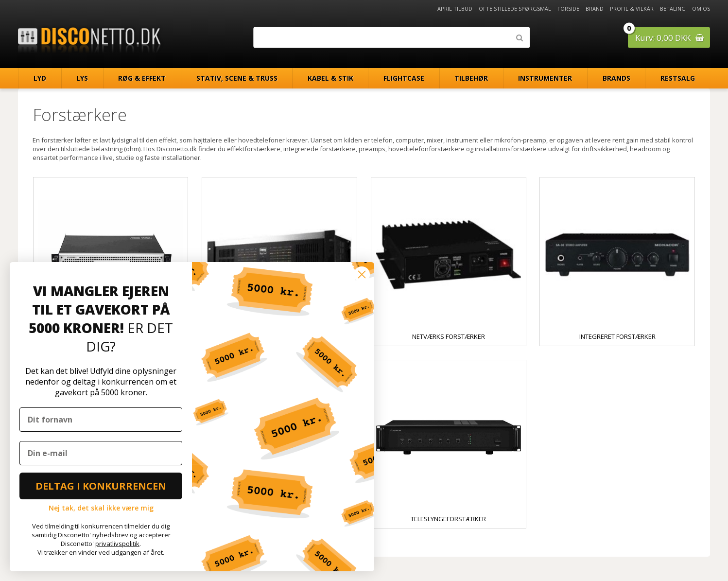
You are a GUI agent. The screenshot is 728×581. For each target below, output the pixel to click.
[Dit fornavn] (101, 420)
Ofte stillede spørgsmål (515, 9)
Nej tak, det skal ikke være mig (101, 508)
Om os (701, 9)
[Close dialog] (362, 274)
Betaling (673, 9)
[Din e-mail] (101, 453)
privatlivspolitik (117, 544)
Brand (595, 9)
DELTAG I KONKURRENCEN (101, 486)
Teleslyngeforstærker (448, 519)
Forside (568, 9)
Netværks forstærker (449, 336)
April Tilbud (455, 9)
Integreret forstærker (617, 336)
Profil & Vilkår (632, 9)
